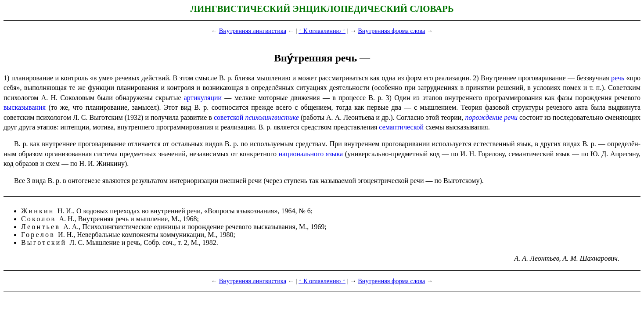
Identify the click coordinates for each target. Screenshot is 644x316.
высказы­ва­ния (25, 107)
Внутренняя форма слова (391, 31)
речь (618, 78)
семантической (401, 127)
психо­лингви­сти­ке (272, 117)
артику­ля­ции (203, 98)
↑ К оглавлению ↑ (322, 31)
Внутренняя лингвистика (253, 31)
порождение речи (491, 117)
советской (228, 117)
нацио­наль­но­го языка (311, 154)
